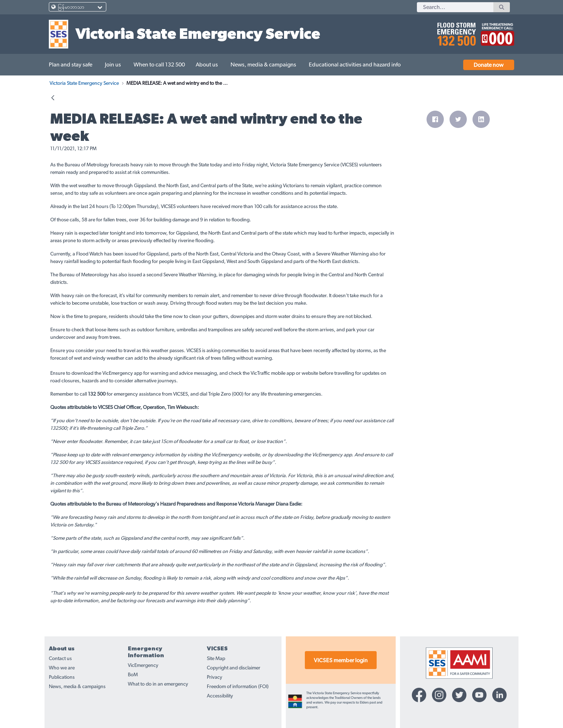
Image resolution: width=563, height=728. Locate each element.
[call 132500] (455, 31)
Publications (62, 677)
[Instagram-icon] (439, 695)
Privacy (215, 677)
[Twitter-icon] (459, 695)
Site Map (216, 659)
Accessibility (220, 696)
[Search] (455, 7)
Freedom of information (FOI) (238, 687)
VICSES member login (341, 660)
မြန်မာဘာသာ (71, 7)
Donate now (488, 65)
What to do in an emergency (158, 684)
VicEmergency (143, 665)
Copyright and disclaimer (234, 668)
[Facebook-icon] (419, 695)
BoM (133, 675)
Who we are (62, 668)
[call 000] (496, 31)
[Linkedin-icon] (499, 695)
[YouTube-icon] (479, 695)
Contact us (60, 659)
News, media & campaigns (77, 687)
